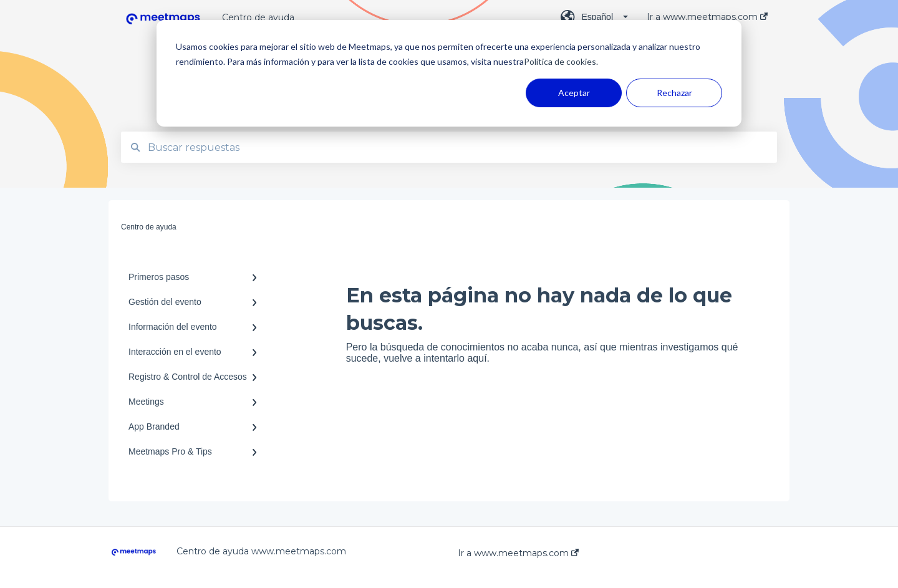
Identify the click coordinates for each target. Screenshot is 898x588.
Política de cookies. (561, 61)
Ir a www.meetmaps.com (518, 553)
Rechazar (674, 93)
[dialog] (449, 73)
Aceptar (574, 93)
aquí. (478, 358)
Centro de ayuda (258, 17)
